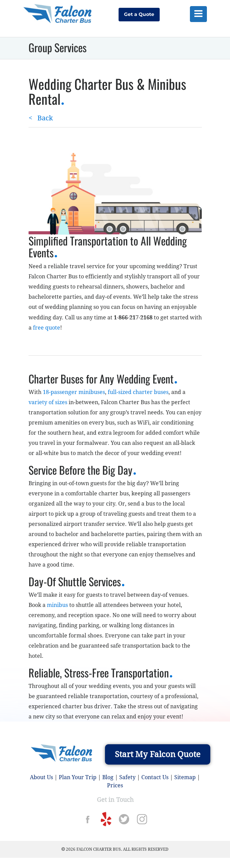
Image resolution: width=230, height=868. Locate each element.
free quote (47, 328)
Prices (115, 785)
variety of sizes (48, 402)
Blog (108, 777)
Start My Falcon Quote (158, 754)
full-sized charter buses (138, 392)
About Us (41, 777)
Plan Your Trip (78, 777)
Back (41, 118)
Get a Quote (139, 14)
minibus (57, 605)
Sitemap (185, 777)
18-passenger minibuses (74, 392)
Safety (127, 777)
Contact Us (155, 777)
